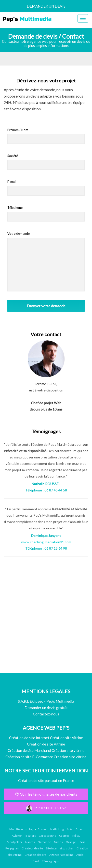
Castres (64, 836)
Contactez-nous (46, 714)
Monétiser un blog (21, 829)
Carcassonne (47, 836)
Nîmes (58, 842)
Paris (82, 842)
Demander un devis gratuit (46, 708)
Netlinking (57, 829)
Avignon (17, 836)
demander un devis (46, 6)
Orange (71, 842)
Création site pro (35, 855)
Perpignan (12, 848)
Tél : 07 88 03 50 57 (46, 808)
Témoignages (51, 861)
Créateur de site (32, 848)
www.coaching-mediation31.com (46, 542)
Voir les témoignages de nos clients (46, 794)
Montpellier (15, 842)
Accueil (42, 829)
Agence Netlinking (61, 855)
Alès (70, 829)
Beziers (31, 836)
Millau (76, 836)
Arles (79, 829)
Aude (80, 855)
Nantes (30, 842)
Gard (36, 861)
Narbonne (44, 842)
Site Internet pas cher (60, 848)
